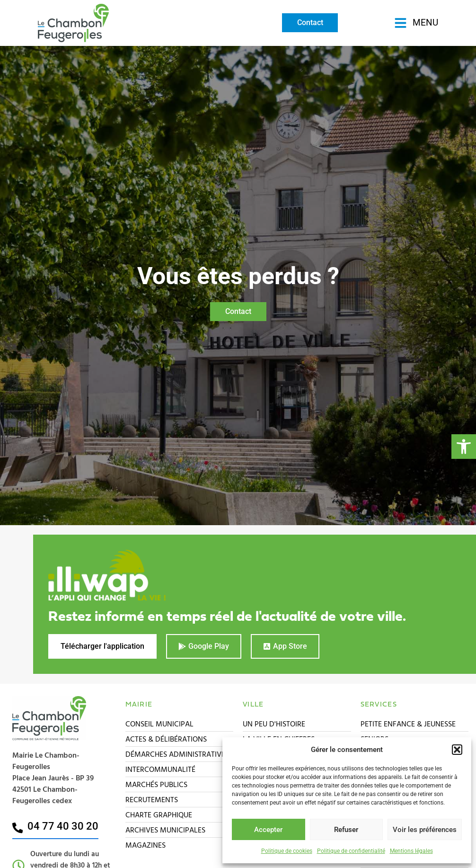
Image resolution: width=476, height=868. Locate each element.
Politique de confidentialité (351, 851)
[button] (464, 447)
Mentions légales (411, 851)
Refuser (346, 830)
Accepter (268, 830)
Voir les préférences (425, 830)
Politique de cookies (287, 851)
